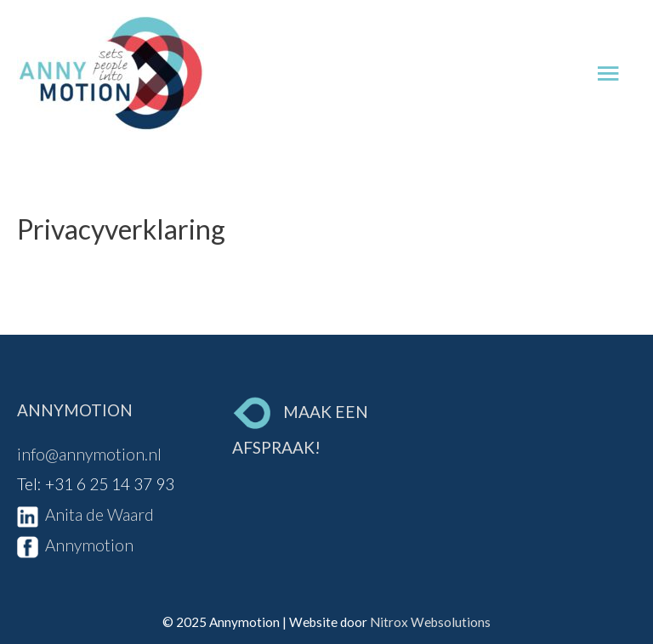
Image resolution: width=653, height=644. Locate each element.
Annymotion (75, 545)
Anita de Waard (85, 514)
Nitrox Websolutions (430, 622)
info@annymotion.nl (89, 454)
